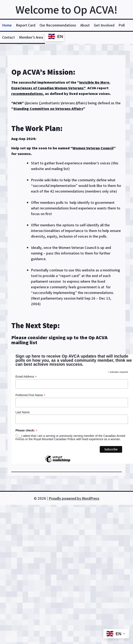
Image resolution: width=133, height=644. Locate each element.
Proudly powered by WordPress (74, 498)
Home (7, 25)
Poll (122, 25)
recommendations (27, 94)
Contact (8, 37)
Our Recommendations (58, 25)
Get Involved (104, 25)
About (85, 25)
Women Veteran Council (93, 148)
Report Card (26, 25)
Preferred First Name (30, 395)
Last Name (23, 412)
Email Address (26, 377)
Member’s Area (31, 37)
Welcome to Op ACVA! (66, 9)
